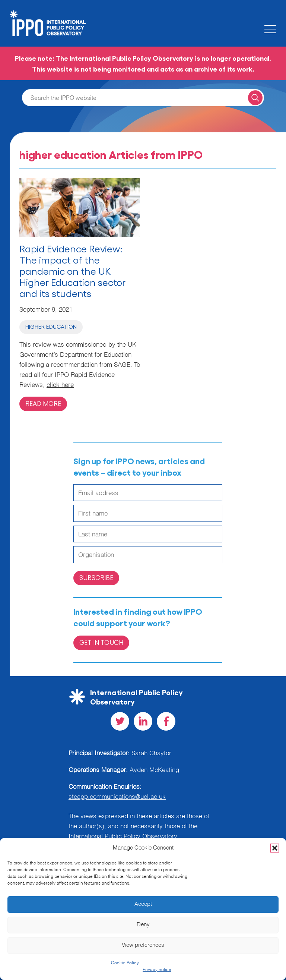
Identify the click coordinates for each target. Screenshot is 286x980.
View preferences (143, 945)
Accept (143, 904)
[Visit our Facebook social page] (166, 721)
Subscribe (96, 577)
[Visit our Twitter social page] (120, 721)
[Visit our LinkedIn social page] (143, 721)
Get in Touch (101, 642)
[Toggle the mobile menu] (270, 29)
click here (60, 385)
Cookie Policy (125, 963)
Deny (143, 925)
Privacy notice (157, 970)
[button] (275, 848)
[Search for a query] (255, 97)
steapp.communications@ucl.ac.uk (117, 797)
